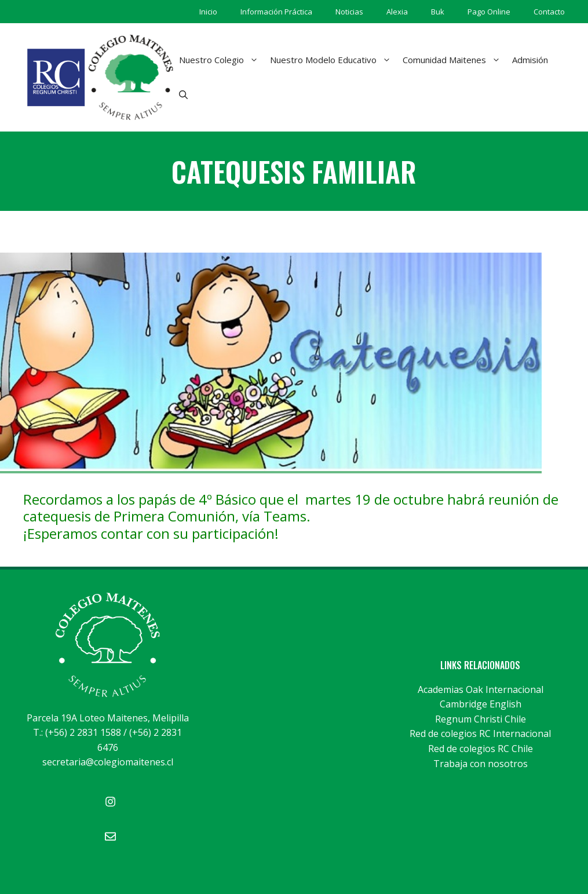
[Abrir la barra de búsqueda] (183, 94)
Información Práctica (276, 12)
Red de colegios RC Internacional (480, 734)
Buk (438, 12)
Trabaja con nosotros (481, 764)
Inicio (208, 12)
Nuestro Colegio (222, 60)
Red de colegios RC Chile (481, 749)
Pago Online (489, 12)
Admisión (530, 60)
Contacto (549, 12)
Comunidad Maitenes (454, 60)
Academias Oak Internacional (481, 689)
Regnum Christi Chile (481, 719)
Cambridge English (481, 704)
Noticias (349, 12)
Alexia (397, 12)
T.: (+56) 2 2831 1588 (77, 732)
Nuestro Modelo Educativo (333, 60)
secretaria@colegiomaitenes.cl (108, 762)
